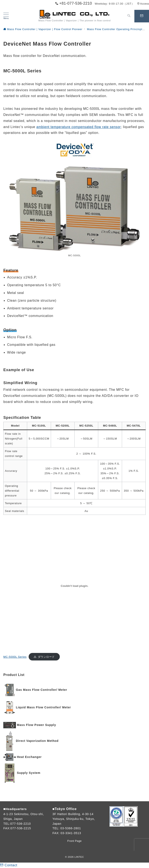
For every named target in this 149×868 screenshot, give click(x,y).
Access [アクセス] (143, 4)
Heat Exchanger (29, 757)
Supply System (29, 773)
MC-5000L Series (15, 657)
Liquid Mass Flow (30, 707)
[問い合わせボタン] (142, 16)
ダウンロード (46, 657)
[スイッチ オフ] (129, 16)
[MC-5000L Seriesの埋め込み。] (74, 586)
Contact (9, 865)
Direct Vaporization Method (37, 741)
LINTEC (79, 857)
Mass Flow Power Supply (36, 725)
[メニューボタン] (6, 16)
